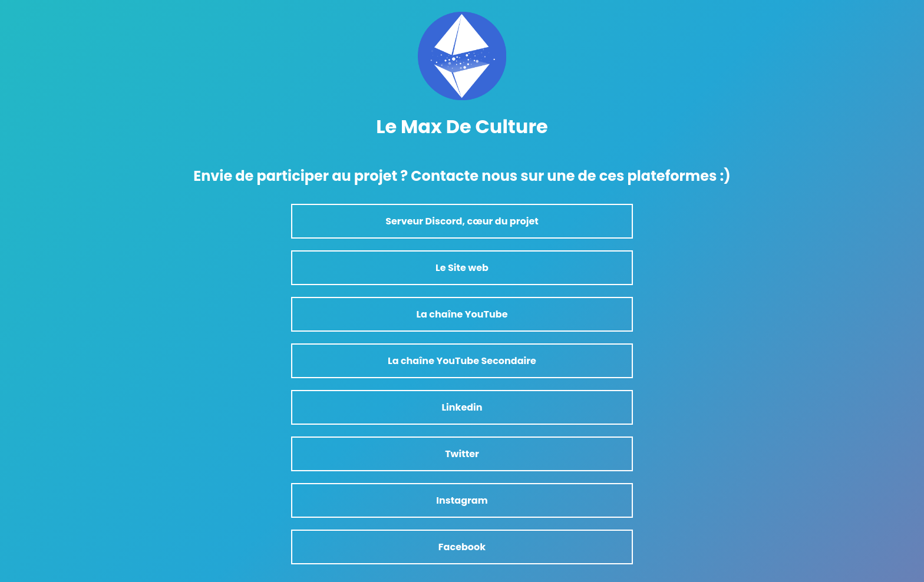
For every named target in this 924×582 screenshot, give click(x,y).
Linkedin (462, 407)
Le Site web (462, 268)
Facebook (462, 547)
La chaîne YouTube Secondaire (462, 361)
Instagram (462, 500)
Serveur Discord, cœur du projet (462, 221)
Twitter (462, 454)
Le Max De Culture (462, 126)
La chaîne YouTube (462, 314)
